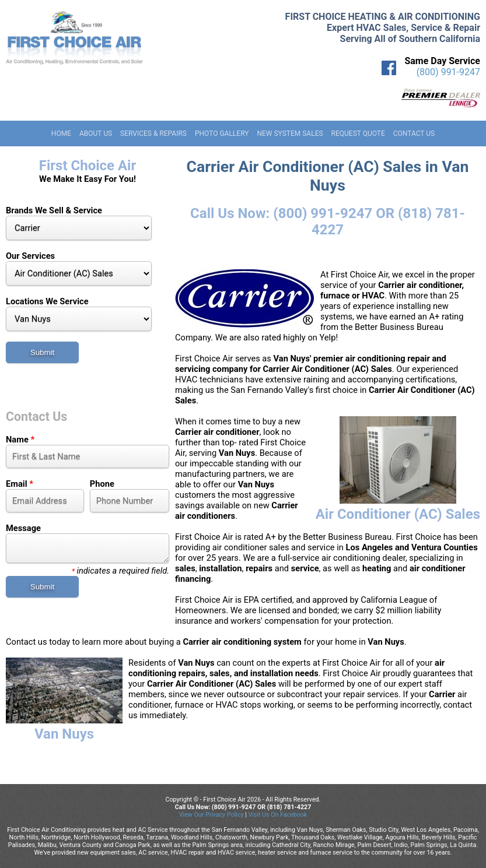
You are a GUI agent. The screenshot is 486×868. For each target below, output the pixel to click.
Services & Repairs (153, 133)
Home (61, 133)
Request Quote (358, 133)
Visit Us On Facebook (277, 815)
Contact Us (414, 133)
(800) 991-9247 (448, 72)
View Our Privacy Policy (211, 815)
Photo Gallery (222, 133)
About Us (96, 133)
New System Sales (290, 133)
